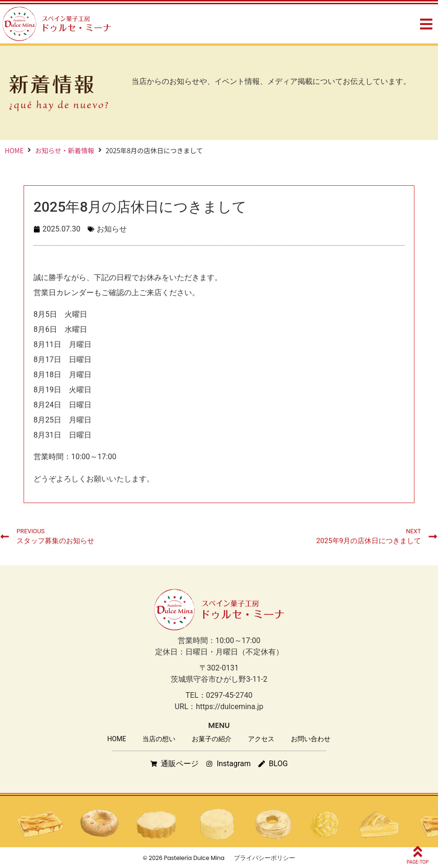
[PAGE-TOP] (418, 851)
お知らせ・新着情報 (65, 150)
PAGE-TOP (418, 862)
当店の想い (159, 739)
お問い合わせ (311, 739)
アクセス (261, 739)
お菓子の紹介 (212, 739)
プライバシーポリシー (264, 858)
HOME (14, 150)
